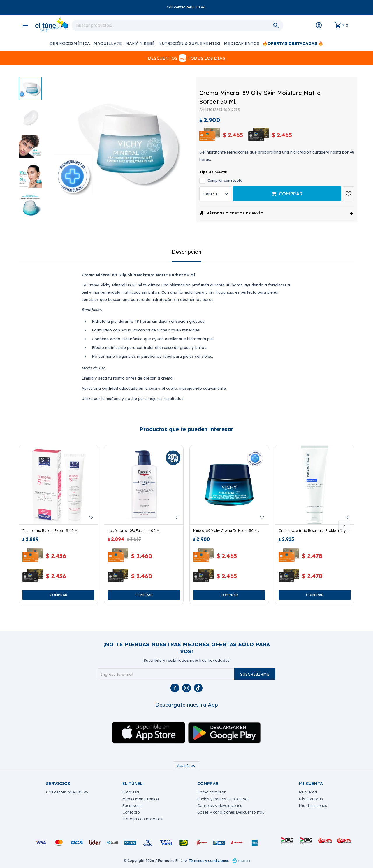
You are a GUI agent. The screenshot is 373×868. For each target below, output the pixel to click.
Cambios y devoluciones (220, 805)
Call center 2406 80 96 (67, 792)
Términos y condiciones (209, 861)
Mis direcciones (313, 805)
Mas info (186, 766)
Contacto (131, 812)
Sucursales (132, 805)
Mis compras (311, 799)
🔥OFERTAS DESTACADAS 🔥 (293, 43)
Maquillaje (108, 43)
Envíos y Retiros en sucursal (223, 799)
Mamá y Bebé (140, 43)
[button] (344, 525)
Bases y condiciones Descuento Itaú (231, 812)
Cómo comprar (211, 792)
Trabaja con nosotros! (143, 819)
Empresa (131, 792)
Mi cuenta (308, 792)
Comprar (291, 194)
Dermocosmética (70, 43)
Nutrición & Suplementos (189, 43)
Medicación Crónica (141, 799)
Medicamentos (241, 43)
